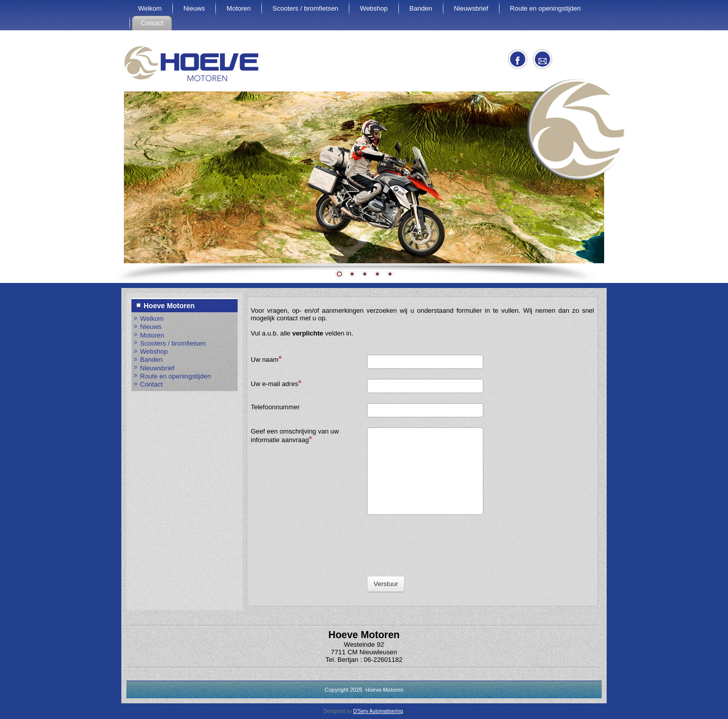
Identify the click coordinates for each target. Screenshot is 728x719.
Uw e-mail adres (276, 383)
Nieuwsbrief (471, 8)
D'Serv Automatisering (378, 711)
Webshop (374, 8)
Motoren (239, 8)
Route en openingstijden (545, 8)
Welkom (150, 8)
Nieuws (194, 8)
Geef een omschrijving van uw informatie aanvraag (295, 436)
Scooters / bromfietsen (305, 8)
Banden (421, 8)
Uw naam (266, 359)
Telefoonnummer (275, 407)
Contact (152, 23)
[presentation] (444, 545)
